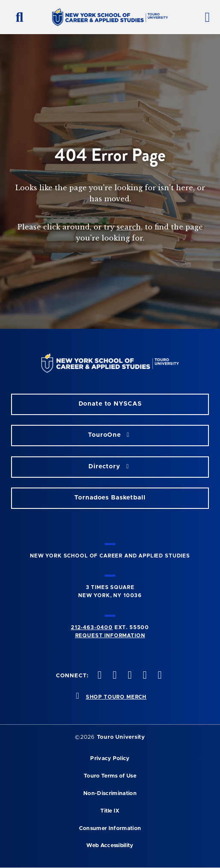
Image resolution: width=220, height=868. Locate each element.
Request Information (110, 636)
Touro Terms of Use (110, 776)
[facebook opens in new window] (99, 676)
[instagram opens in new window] (129, 676)
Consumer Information (110, 829)
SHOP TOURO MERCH (116, 697)
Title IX (110, 811)
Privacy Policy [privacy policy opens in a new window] (110, 759)
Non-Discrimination (110, 794)
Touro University (121, 737)
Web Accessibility (110, 846)
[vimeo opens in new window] (144, 676)
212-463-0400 (92, 627)
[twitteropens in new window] (114, 676)
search (129, 227)
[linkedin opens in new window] (159, 676)
